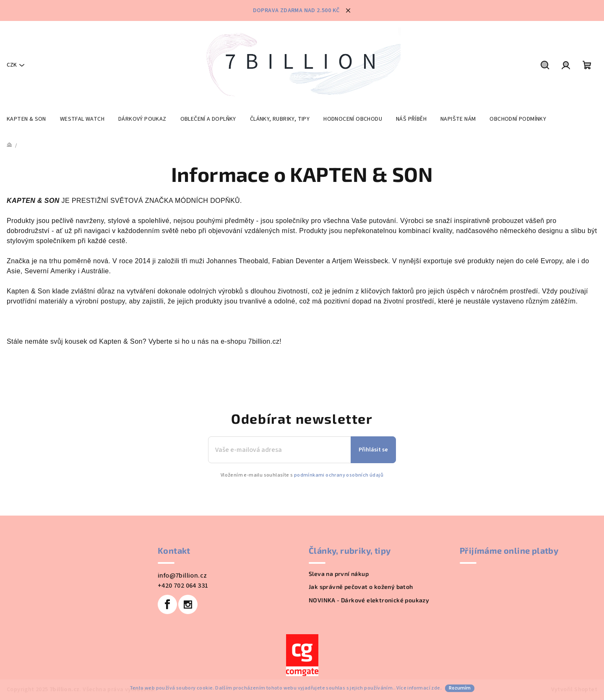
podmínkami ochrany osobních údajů (339, 475)
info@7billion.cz (182, 576)
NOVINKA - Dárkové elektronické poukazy (369, 600)
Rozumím (460, 688)
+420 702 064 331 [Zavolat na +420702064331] (183, 586)
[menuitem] (26, 119)
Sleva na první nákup (339, 574)
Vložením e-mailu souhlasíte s (302, 475)
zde (436, 688)
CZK (12, 65)
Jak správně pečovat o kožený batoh (361, 587)
